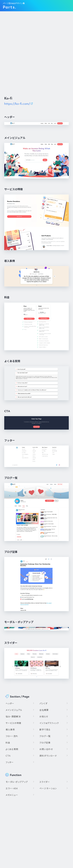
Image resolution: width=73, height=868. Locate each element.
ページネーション (48, 788)
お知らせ (44, 717)
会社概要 (44, 710)
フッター (10, 762)
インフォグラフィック (49, 723)
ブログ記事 (45, 743)
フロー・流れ (12, 736)
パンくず (43, 703)
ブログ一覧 (45, 736)
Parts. (10, 7)
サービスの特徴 (13, 723)
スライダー (45, 782)
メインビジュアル (14, 710)
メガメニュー (12, 795)
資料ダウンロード (48, 756)
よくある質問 (12, 749)
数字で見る (45, 730)
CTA (8, 756)
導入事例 (10, 730)
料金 (8, 743)
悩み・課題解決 (13, 717)
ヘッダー (10, 703)
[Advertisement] (36, 53)
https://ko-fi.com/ (17, 104)
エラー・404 (12, 788)
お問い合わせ (46, 749)
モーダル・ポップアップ (17, 782)
